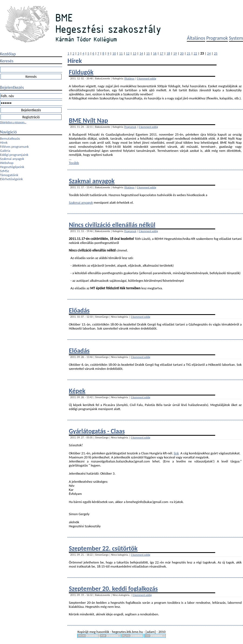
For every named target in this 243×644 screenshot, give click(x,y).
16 (155, 53)
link (176, 453)
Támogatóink (9, 175)
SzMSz (4, 171)
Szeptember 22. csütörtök (103, 548)
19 (175, 53)
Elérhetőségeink (11, 179)
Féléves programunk (14, 147)
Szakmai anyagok (12, 159)
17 (162, 53)
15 (148, 53)
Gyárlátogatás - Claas (97, 431)
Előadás (79, 310)
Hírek (4, 142)
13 (134, 53)
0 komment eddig (146, 78)
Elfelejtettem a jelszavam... (13, 122)
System (236, 38)
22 (195, 53)
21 (189, 53)
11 (121, 53)
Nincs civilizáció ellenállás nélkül (112, 225)
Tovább (74, 163)
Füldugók (81, 72)
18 (168, 53)
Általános (196, 38)
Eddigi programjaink (14, 155)
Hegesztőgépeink (12, 167)
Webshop (7, 163)
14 (141, 53)
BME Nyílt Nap (88, 120)
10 (114, 53)
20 (182, 53)
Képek (77, 391)
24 (209, 53)
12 (128, 53)
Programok (217, 38)
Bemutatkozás (10, 138)
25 (216, 53)
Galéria (5, 151)
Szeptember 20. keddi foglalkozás (113, 588)
